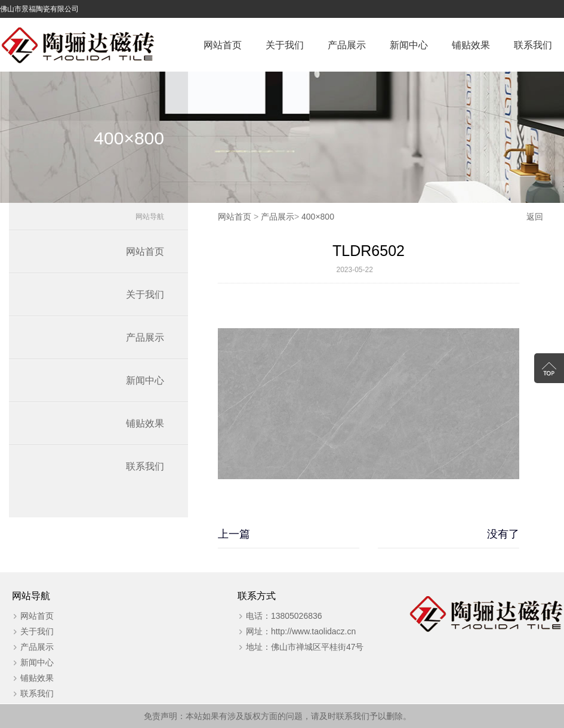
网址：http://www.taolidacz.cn (301, 631)
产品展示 (347, 45)
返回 (535, 217)
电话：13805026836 (284, 616)
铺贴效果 (471, 45)
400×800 (318, 217)
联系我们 (533, 45)
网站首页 (223, 45)
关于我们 (285, 45)
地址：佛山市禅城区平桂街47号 (305, 647)
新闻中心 (409, 45)
